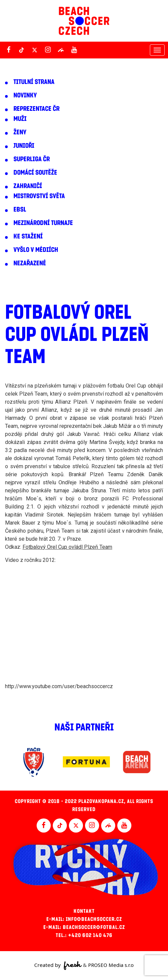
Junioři (24, 146)
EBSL (20, 210)
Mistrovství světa (39, 196)
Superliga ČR (32, 159)
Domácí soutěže (35, 173)
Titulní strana (34, 82)
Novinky (25, 95)
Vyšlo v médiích (36, 250)
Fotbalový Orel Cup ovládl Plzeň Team (67, 547)
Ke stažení (28, 236)
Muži (20, 119)
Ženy (20, 132)
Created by (58, 966)
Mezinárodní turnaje (43, 223)
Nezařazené (30, 263)
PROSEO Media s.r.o (111, 965)
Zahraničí (28, 186)
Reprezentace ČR (36, 109)
